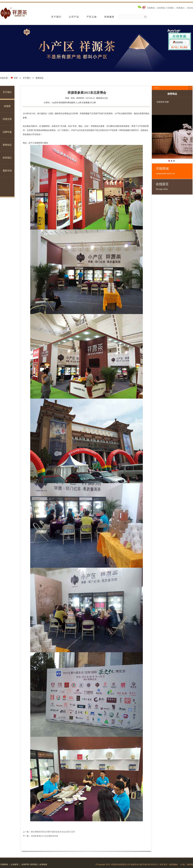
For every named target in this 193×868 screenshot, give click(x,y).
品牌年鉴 (7, 132)
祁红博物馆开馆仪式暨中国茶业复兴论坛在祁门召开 (53, 832)
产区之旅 (92, 17)
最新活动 (7, 171)
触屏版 (190, 864)
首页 (16, 78)
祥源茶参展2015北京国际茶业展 (45, 836)
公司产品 (74, 17)
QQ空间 (55, 103)
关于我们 (56, 17)
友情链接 (43, 864)
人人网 (78, 103)
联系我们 (180, 8)
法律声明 (25, 864)
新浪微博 (63, 103)
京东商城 (161, 8)
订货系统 (170, 8)
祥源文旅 (7, 119)
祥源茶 (7, 106)
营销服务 (109, 17)
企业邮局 (14, 864)
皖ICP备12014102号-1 (149, 864)
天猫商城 (151, 8)
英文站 (190, 8)
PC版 (183, 864)
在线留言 (174, 186)
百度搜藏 (86, 103)
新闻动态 (40, 78)
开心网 (93, 103)
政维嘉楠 (173, 864)
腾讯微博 (71, 103)
